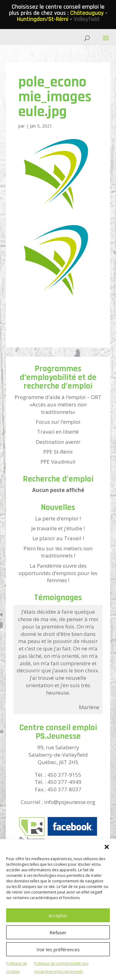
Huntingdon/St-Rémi (43, 19)
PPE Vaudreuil (58, 462)
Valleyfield (86, 19)
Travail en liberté (58, 432)
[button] (107, 847)
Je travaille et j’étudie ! (58, 528)
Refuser (58, 932)
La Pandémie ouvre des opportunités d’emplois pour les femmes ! (58, 573)
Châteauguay (87, 13)
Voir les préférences (58, 949)
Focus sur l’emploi (58, 422)
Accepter (58, 915)
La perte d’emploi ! (58, 518)
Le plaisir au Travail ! (58, 538)
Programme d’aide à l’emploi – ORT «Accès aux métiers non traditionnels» (58, 404)
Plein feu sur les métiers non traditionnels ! (58, 552)
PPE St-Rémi (58, 452)
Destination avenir (58, 442)
